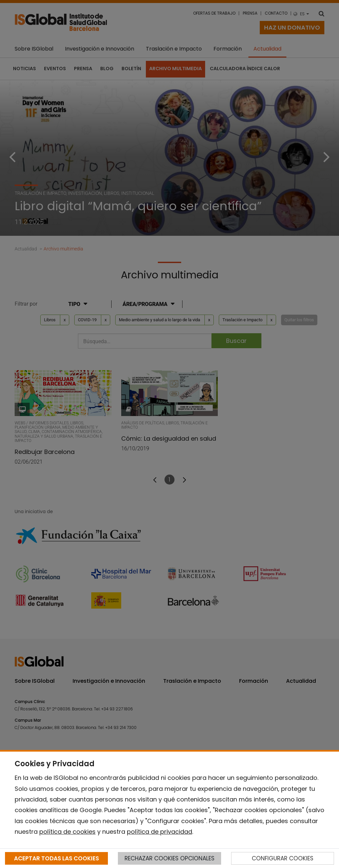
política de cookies (67, 832)
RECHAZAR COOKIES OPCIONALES (169, 858)
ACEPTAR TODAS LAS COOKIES (56, 858)
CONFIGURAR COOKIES (283, 858)
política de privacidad (160, 832)
